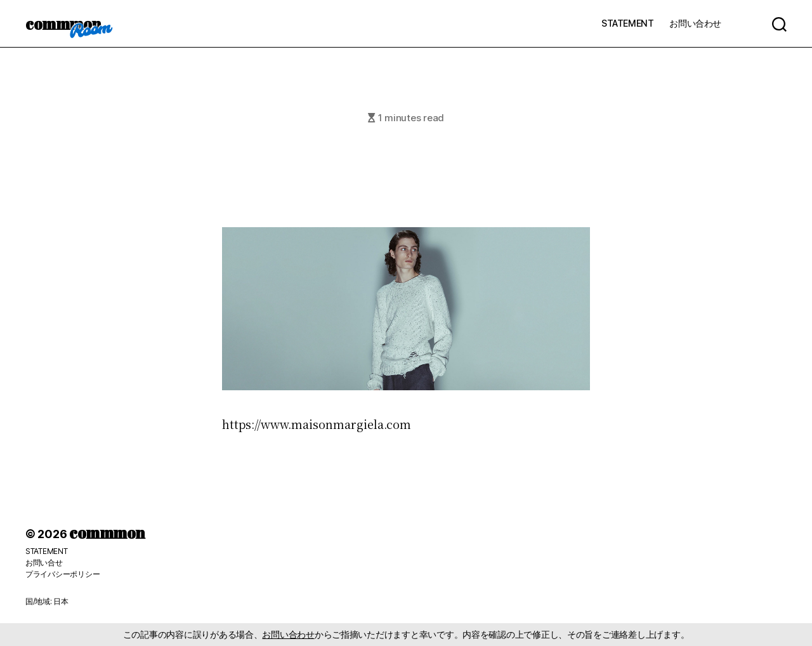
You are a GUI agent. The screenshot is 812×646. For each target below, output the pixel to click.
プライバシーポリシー (62, 574)
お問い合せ (44, 563)
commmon (63, 23)
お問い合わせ (695, 23)
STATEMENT (627, 23)
